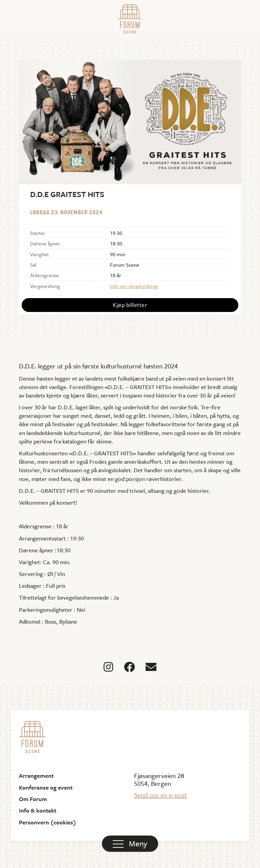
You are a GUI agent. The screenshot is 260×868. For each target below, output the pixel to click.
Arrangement (36, 776)
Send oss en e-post (160, 795)
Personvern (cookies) (48, 822)
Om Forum (33, 799)
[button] (130, 844)
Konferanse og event (46, 788)
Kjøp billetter (130, 305)
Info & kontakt (38, 811)
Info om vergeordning (134, 286)
